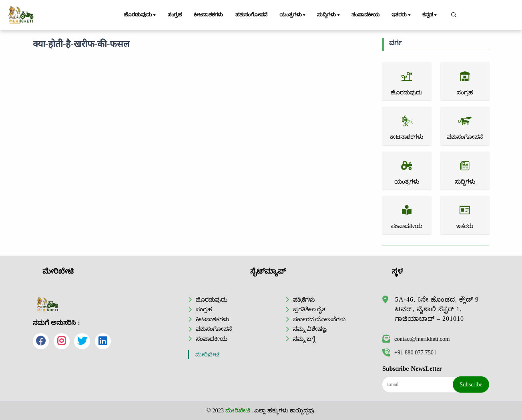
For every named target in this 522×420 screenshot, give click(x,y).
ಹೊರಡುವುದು (140, 15)
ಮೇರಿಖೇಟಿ (207, 355)
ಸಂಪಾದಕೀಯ (365, 15)
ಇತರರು (402, 15)
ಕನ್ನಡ (430, 15)
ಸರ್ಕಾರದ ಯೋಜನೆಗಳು (319, 319)
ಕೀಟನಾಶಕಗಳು (208, 15)
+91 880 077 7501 (409, 352)
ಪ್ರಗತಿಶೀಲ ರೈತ (309, 309)
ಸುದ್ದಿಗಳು (329, 15)
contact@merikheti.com (416, 339)
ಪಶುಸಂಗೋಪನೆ (251, 15)
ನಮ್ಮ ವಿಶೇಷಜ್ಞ (310, 329)
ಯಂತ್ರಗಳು (293, 15)
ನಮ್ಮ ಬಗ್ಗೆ (304, 339)
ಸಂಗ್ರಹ (175, 15)
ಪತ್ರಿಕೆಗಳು (304, 300)
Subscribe (471, 384)
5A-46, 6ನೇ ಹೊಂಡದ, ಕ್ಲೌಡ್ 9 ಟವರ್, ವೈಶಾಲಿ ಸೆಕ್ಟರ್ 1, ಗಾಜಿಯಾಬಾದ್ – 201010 (437, 309)
